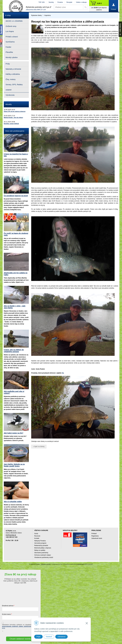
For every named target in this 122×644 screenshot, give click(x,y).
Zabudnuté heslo (97, 538)
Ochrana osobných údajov (43, 555)
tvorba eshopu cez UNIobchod (61, 564)
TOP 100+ (42, 2)
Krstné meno (6, 614)
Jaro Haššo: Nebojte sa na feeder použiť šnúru (14, 465)
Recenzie (37, 536)
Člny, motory (11, 79)
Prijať (38, 637)
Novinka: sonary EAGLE (11, 124)
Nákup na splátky (40, 550)
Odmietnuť (61, 637)
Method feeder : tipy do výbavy (13, 117)
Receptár (69, 2)
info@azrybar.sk (11, 535)
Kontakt (37, 538)
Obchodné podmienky (41, 553)
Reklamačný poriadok (41, 546)
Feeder (8, 47)
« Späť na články (39, 447)
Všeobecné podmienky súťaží (44, 557)
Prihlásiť (94, 534)
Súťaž (36, 534)
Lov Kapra (10, 31)
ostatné (9, 90)
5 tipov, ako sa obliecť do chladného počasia (14, 351)
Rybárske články (36, 15)
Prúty (8, 64)
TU (63, 373)
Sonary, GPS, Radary (14, 84)
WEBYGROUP (88, 564)
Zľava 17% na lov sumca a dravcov (15, 111)
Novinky (51, 2)
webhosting (74, 564)
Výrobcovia (10, 95)
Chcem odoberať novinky (20, 639)
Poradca (60, 2)
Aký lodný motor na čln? (14, 433)
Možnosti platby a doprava (43, 548)
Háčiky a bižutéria (13, 74)
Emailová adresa (8, 606)
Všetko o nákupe (81, 2)
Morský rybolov (12, 57)
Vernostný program (40, 543)
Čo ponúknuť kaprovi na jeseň (16, 196)
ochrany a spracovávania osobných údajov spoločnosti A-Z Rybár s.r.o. (20, 626)
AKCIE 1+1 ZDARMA (14, 21)
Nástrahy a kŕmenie (13, 69)
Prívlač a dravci (12, 37)
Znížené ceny (11, 26)
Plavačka (9, 52)
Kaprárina (48, 15)
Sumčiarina (10, 42)
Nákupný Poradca (40, 541)
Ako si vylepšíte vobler (13, 502)
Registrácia (95, 536)
